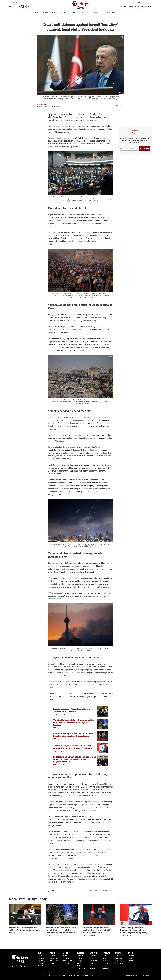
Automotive (81, 968)
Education (93, 956)
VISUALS (125, 13)
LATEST (36, 13)
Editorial (131, 961)
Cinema (106, 958)
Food (91, 966)
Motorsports (119, 963)
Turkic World (54, 958)
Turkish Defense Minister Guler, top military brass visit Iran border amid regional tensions (74, 722)
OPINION (115, 13)
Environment (94, 961)
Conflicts (66, 963)
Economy (80, 956)
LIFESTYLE (85, 13)
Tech (79, 966)
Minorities (41, 966)
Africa (65, 956)
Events (106, 963)
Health (92, 958)
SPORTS (105, 13)
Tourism (80, 963)
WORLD (64, 13)
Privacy (77, 976)
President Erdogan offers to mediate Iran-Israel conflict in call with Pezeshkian (73, 735)
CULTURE (95, 13)
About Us (43, 976)
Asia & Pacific (68, 961)
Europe (52, 956)
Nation (84, 19)
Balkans (53, 963)
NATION (45, 13)
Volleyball (118, 961)
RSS (91, 976)
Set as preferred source (129, 6)
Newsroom (43, 104)
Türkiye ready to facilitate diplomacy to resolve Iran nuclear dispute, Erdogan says (74, 747)
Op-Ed (130, 958)
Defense (41, 958)
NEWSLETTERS (147, 7)
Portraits (106, 966)
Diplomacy (42, 961)
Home (77, 19)
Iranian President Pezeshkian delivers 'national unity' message (72, 710)
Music (105, 961)
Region (55, 714)
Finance (80, 958)
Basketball (118, 958)
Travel (92, 963)
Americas (66, 958)
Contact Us (63, 976)
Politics (41, 956)
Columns (131, 956)
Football (117, 956)
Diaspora (41, 963)
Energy (79, 961)
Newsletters (53, 976)
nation (24, 7)
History (106, 956)
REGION (54, 13)
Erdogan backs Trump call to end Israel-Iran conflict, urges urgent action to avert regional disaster (75, 759)
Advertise (85, 976)
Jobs (70, 976)
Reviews (106, 968)
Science (92, 968)
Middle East (54, 961)
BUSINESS (74, 13)
